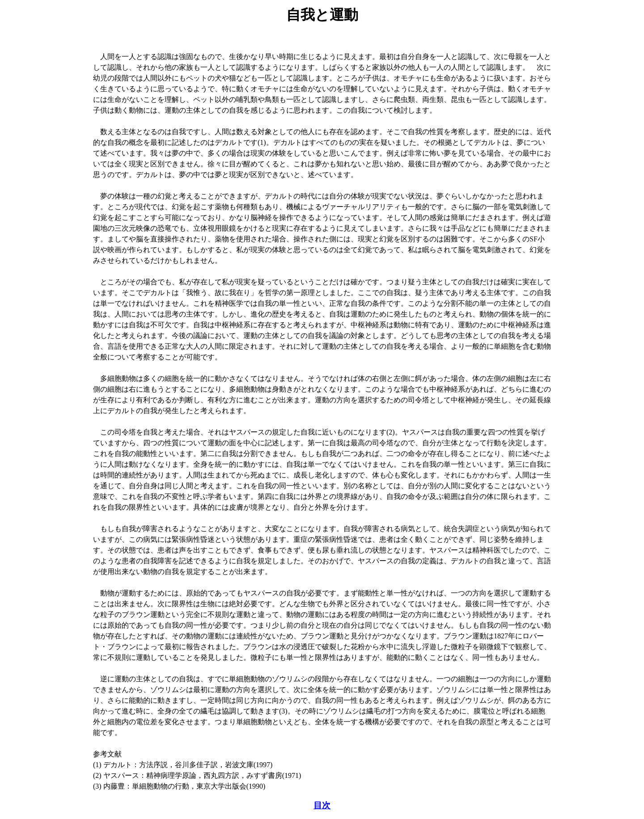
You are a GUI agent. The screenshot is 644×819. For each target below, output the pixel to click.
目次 (322, 805)
